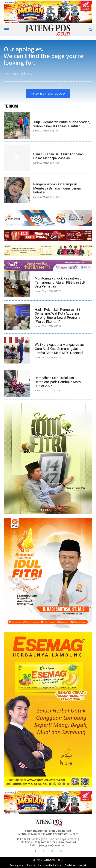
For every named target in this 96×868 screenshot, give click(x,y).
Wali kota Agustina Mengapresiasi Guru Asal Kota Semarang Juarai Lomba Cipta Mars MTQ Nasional (60, 349)
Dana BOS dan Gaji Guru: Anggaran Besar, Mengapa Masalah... (58, 156)
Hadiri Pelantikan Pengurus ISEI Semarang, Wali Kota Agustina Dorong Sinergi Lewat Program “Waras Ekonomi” (58, 316)
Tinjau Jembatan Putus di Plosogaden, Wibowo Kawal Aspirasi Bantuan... (62, 124)
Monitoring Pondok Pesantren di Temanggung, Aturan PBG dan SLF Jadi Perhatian (60, 282)
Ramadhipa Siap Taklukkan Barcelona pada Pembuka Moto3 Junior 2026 (59, 382)
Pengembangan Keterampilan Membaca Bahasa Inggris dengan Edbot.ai (58, 188)
